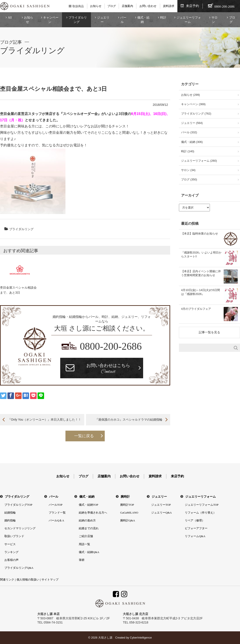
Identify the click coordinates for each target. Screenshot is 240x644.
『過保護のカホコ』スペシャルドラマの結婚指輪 (129, 420)
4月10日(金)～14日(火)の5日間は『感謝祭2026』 (201, 292)
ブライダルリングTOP (18, 505)
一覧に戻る (84, 436)
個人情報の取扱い (28, 580)
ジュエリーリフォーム (189, 20)
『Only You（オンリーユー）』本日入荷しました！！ (45, 420)
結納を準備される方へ (93, 513)
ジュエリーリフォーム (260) (199, 161)
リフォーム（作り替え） (200, 513)
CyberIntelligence (141, 638)
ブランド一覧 (57, 513)
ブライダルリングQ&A (19, 568)
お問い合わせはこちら (108, 369)
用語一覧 (84, 544)
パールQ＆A (56, 520)
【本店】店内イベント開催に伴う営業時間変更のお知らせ (201, 273)
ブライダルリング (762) (196, 114)
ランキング (11, 552)
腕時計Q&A (128, 520)
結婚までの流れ (89, 528)
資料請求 (169, 6)
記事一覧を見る (209, 332)
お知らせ (96, 6)
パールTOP (56, 505)
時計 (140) (188, 151)
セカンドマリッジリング (20, 528)
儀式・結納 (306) (192, 142)
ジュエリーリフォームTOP (202, 505)
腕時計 (125, 497)
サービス (10, 544)
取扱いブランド (14, 536)
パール (123, 20)
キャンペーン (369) (193, 104)
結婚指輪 (10, 513)
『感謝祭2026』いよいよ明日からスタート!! (201, 254)
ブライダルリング (78, 20)
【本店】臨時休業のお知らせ (200, 234)
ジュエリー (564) (192, 123)
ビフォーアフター (196, 528)
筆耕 (82, 560)
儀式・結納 (143, 20)
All (10, 18)
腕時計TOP (127, 505)
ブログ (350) (189, 179)
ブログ (112, 6)
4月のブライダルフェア (196, 309)
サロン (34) (188, 170)
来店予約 (192, 6)
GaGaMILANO (129, 513)
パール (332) (189, 132)
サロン (214, 20)
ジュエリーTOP (161, 505)
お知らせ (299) (190, 95)
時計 (163, 18)
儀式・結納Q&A (89, 552)
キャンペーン (51, 20)
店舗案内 (127, 6)
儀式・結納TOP (88, 505)
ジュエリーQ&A (161, 513)
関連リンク (7, 580)
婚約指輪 (10, 520)
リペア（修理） (195, 520)
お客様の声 (11, 560)
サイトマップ (50, 580)
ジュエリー (103, 20)
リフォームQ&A (195, 536)
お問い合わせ (148, 6)
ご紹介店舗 (86, 536)
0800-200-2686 (111, 346)
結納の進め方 (87, 520)
